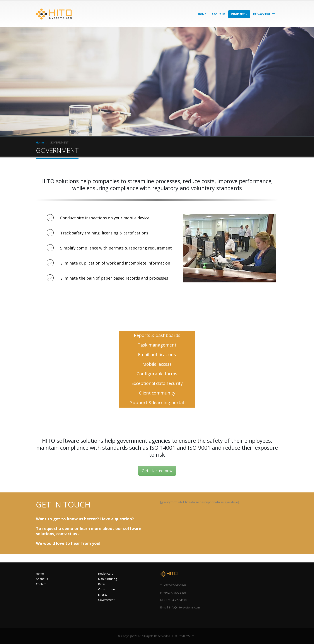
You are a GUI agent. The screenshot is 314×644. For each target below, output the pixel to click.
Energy (103, 595)
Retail (102, 584)
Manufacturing (108, 579)
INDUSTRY (238, 14)
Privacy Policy (264, 14)
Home (40, 574)
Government (106, 600)
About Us (42, 579)
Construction (107, 589)
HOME (202, 14)
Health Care (106, 574)
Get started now (157, 471)
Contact (41, 584)
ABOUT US (218, 14)
